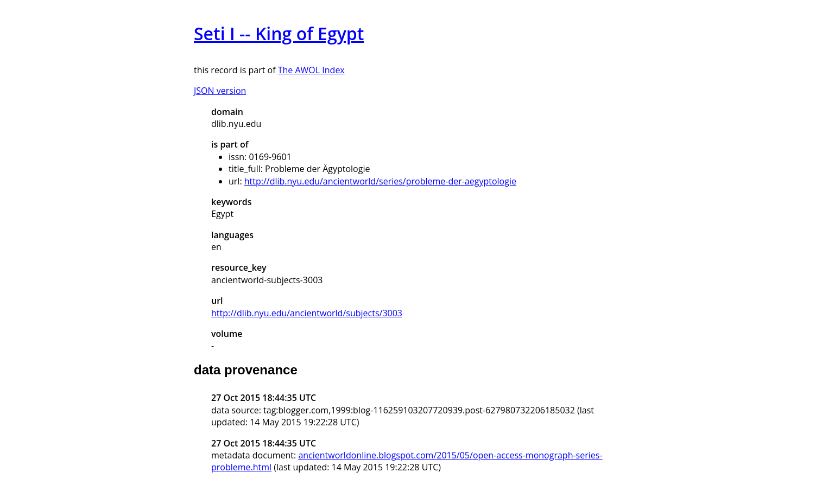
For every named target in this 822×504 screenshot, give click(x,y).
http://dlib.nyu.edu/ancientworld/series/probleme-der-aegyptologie (380, 181)
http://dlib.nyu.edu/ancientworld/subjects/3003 (307, 313)
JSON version (220, 91)
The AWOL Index (311, 70)
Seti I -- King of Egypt (279, 33)
